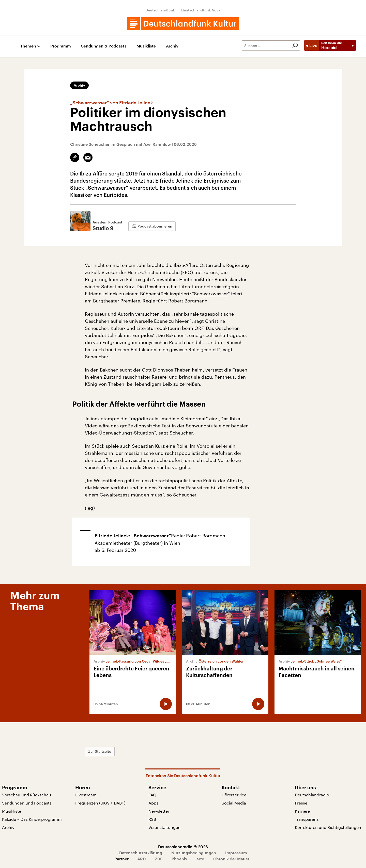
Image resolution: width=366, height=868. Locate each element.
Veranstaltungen (164, 827)
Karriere (302, 811)
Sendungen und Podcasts (27, 803)
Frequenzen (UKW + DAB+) (100, 803)
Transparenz (307, 819)
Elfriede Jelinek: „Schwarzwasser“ (133, 536)
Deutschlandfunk (160, 10)
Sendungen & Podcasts (104, 46)
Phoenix (179, 859)
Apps (153, 803)
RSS (152, 819)
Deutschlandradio (312, 795)
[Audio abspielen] (166, 704)
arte (200, 859)
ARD (141, 859)
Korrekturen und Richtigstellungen (328, 827)
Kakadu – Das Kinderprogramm (32, 819)
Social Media (234, 803)
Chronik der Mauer (231, 859)
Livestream (86, 795)
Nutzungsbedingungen (194, 853)
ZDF (159, 859)
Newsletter (159, 811)
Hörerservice (234, 795)
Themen (28, 46)
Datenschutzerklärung (141, 853)
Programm (61, 46)
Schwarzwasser (211, 294)
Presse (301, 803)
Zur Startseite (100, 751)
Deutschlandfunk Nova (201, 10)
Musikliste (146, 46)
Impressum (236, 853)
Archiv (172, 46)
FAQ (152, 795)
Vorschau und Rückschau (27, 795)
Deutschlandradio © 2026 (183, 847)
